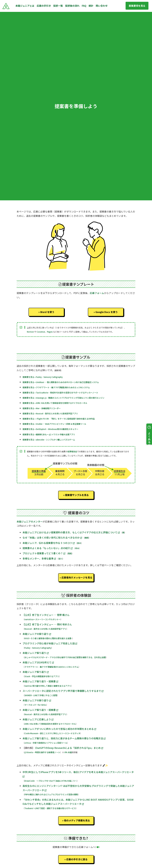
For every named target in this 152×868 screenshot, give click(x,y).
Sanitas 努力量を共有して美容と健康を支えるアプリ (48, 686)
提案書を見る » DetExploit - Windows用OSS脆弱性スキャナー (50, 429)
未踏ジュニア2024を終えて (38, 662)
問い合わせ (102, 6)
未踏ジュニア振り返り (36, 653)
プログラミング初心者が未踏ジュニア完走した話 (50, 643)
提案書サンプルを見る (77, 495)
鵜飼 (87, 538)
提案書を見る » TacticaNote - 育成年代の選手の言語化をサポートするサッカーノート (60, 393)
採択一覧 (58, 6)
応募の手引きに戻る (77, 859)
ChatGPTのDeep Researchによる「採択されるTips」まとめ (69, 748)
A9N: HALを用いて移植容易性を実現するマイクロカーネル (50, 724)
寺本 (77, 548)
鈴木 (79, 543)
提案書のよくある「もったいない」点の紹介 (48, 548)
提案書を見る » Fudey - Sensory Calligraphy (43, 377)
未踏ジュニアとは (25, 6)
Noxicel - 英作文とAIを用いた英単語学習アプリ (45, 629)
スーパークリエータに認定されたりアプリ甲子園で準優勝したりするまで (63, 691)
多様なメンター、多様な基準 (40, 558)
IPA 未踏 (68, 752)
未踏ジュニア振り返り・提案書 (40, 681)
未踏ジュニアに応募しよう (38, 719)
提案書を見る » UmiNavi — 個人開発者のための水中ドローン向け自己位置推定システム (61, 382)
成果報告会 (72, 452)
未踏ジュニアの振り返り (37, 634)
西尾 (70, 553)
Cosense (41, 332)
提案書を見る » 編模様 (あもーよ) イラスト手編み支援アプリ (49, 434)
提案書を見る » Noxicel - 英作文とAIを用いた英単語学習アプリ (50, 414)
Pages (50, 332)
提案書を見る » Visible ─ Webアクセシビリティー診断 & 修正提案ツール (54, 424)
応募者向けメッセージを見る (77, 577)
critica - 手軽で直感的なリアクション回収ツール (46, 743)
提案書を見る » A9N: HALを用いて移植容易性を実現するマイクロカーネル (55, 403)
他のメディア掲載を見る (77, 820)
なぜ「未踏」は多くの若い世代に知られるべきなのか (53, 538)
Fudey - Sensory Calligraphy (38, 648)
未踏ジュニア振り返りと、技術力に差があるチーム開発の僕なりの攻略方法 (64, 738)
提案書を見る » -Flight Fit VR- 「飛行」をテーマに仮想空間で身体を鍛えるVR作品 (59, 419)
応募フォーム (97, 293)
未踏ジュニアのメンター (30, 521)
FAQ (84, 6)
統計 (91, 6)
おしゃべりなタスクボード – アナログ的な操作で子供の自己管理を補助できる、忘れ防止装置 (65, 657)
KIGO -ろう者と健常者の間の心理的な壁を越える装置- (48, 638)
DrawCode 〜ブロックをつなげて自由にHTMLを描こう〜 (51, 781)
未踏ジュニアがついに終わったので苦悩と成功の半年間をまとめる (59, 729)
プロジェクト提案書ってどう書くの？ (44, 553)
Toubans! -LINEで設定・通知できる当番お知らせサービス (50, 808)
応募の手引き (44, 6)
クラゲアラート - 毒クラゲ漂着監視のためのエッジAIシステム (51, 667)
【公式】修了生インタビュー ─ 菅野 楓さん (46, 615)
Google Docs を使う (107, 312)
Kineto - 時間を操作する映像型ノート (42, 752)
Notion (30, 332)
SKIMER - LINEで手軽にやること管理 (41, 695)
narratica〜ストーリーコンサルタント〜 (42, 619)
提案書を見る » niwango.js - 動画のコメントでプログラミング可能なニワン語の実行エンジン (63, 398)
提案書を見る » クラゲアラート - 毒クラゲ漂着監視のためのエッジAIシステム (56, 387)
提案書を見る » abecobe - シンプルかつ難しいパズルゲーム (49, 440)
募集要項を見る (137, 6)
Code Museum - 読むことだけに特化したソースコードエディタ (52, 733)
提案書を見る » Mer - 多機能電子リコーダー (42, 408)
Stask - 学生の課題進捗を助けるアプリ (42, 676)
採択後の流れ (72, 6)
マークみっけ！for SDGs (35, 705)
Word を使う (47, 312)
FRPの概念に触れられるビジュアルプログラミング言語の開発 (51, 794)
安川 (60, 559)
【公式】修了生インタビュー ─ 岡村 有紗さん (47, 624)
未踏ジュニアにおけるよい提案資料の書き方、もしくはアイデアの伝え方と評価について (71, 532)
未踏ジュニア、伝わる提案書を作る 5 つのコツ (49, 543)
